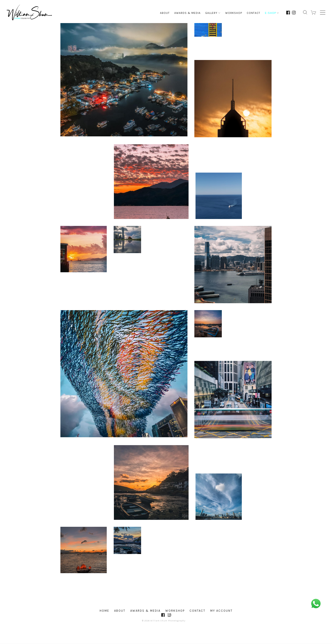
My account (221, 611)
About (165, 13)
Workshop (234, 13)
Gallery (213, 13)
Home (104, 611)
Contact (253, 13)
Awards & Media (187, 13)
